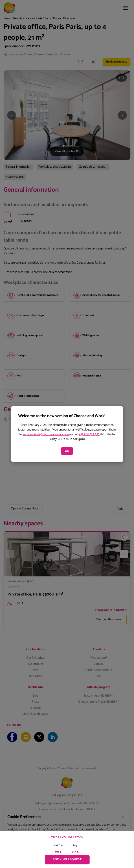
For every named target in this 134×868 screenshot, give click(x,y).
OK (67, 451)
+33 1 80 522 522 (89, 434)
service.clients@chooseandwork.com (46, 434)
